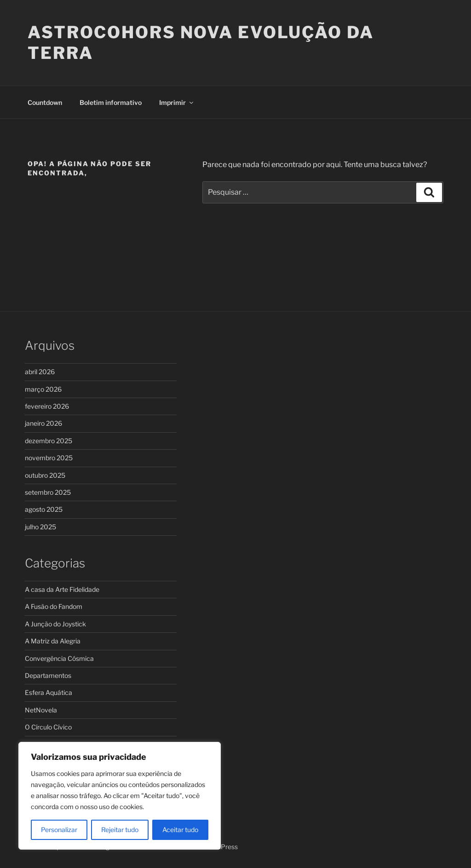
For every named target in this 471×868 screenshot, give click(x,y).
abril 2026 (40, 372)
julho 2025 (40, 527)
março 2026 (43, 389)
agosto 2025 (44, 509)
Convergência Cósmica (59, 658)
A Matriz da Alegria (53, 641)
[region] (120, 796)
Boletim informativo (111, 102)
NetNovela (41, 710)
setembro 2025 (48, 492)
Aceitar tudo (180, 830)
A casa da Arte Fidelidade (62, 589)
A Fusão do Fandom (54, 606)
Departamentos (48, 675)
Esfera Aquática (49, 692)
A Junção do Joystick (55, 624)
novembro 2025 (49, 458)
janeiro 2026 (43, 423)
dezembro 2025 (49, 441)
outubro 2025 (45, 475)
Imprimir (177, 102)
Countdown (45, 102)
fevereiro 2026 (47, 406)
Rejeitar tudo (120, 830)
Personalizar (59, 830)
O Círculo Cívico (48, 727)
